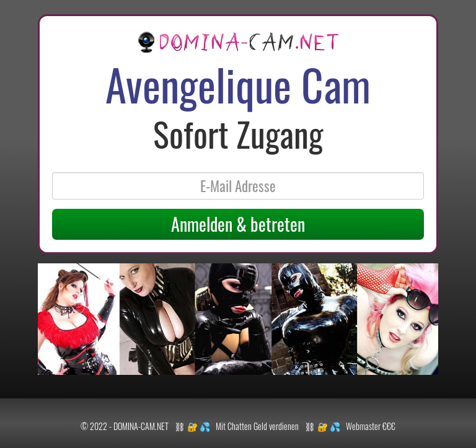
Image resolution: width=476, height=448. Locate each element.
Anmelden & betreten (238, 224)
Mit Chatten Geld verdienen (257, 426)
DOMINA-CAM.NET (141, 426)
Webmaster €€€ (371, 426)
